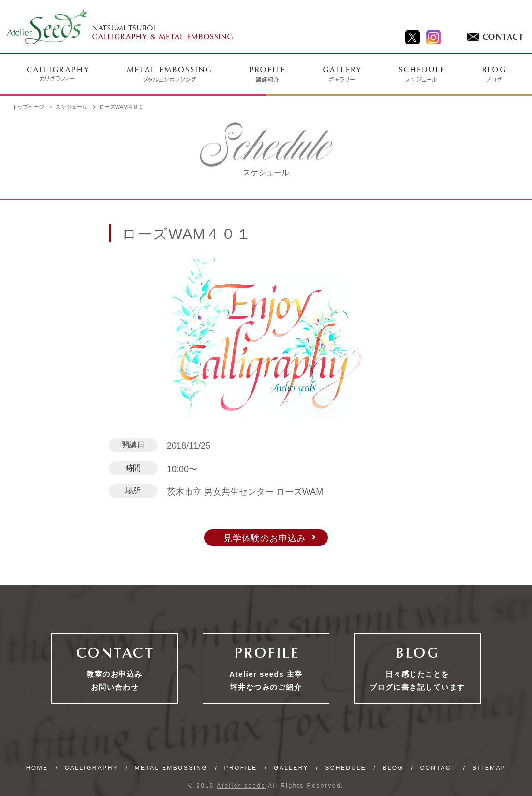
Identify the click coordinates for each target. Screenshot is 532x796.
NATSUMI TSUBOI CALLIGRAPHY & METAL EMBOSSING (120, 27)
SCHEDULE (346, 768)
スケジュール (72, 107)
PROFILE (241, 768)
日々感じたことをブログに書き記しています (417, 680)
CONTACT (438, 768)
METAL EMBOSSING (171, 768)
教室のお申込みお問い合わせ (115, 680)
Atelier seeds (241, 786)
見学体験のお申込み (265, 538)
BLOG (393, 768)
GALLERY (291, 768)
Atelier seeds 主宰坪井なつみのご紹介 (266, 680)
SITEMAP (489, 768)
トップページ (28, 107)
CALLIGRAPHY (91, 768)
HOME (37, 768)
